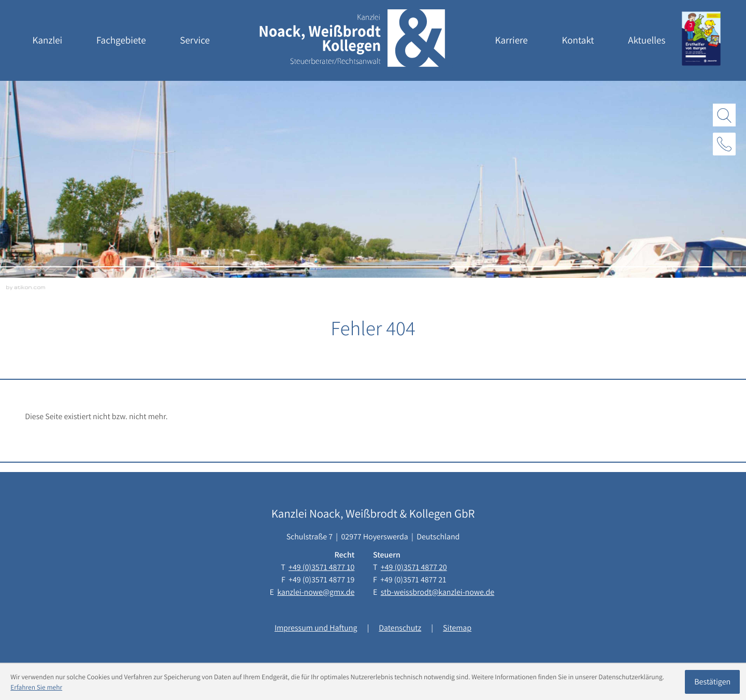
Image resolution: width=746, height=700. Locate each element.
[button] (724, 144)
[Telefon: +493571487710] (321, 567)
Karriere (512, 40)
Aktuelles (647, 40)
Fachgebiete (121, 40)
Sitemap (457, 628)
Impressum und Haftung (316, 628)
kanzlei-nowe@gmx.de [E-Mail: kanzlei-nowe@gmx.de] (316, 592)
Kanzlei (48, 40)
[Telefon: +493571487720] (414, 567)
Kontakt (578, 40)
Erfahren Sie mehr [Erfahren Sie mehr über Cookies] (36, 687)
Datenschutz (400, 628)
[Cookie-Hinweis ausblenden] (712, 682)
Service (195, 40)
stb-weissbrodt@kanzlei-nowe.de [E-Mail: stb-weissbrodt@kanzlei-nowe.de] (437, 592)
